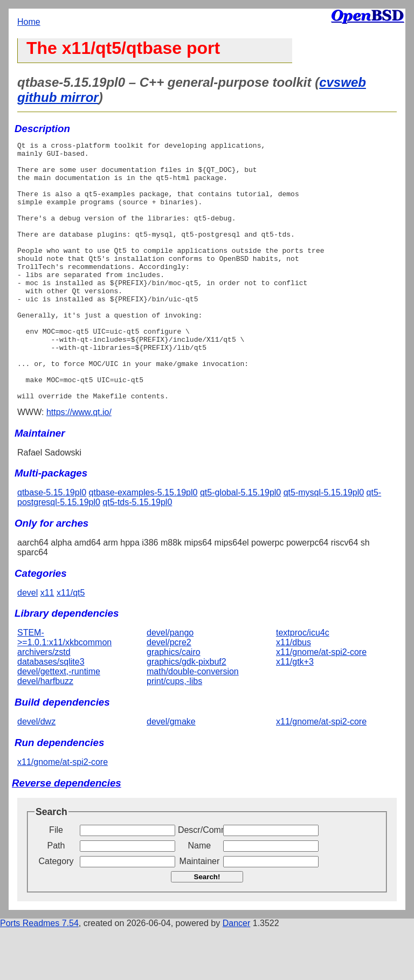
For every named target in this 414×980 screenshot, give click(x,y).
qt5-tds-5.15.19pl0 (137, 554)
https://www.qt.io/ (79, 464)
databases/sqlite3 (51, 713)
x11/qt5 (71, 644)
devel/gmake (171, 773)
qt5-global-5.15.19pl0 (240, 544)
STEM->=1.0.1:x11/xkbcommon (64, 689)
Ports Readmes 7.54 (39, 975)
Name (200, 897)
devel (27, 644)
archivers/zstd (44, 704)
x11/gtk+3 (295, 713)
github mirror (58, 97)
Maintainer (200, 913)
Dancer (237, 975)
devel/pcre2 (169, 694)
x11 (47, 644)
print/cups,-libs (174, 733)
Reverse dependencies (67, 835)
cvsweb (343, 82)
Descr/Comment (199, 882)
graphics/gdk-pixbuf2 (187, 713)
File (56, 882)
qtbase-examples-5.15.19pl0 (143, 544)
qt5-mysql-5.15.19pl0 (324, 544)
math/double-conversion (193, 723)
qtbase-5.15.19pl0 (52, 544)
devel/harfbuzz (45, 733)
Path (56, 897)
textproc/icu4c (303, 684)
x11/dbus (294, 694)
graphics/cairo (174, 704)
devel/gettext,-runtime (59, 723)
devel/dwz (36, 773)
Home (29, 22)
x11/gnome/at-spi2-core (321, 704)
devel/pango (170, 684)
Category (56, 913)
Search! (207, 929)
